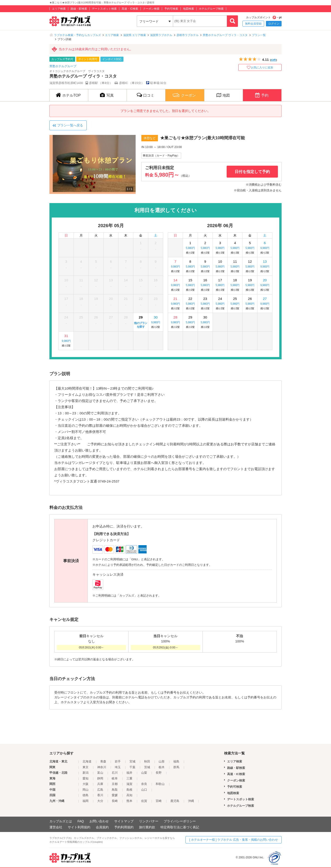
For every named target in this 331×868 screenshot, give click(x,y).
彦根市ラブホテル (188, 35)
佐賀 (144, 801)
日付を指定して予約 (252, 172)
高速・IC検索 (130, 9)
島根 (129, 790)
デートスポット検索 (104, 9)
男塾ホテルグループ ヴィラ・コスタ (225, 35)
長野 (159, 773)
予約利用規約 (124, 827)
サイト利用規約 (79, 827)
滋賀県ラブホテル (161, 35)
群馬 (176, 767)
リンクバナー (149, 821)
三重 (129, 778)
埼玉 (118, 767)
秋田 (147, 761)
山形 (162, 761)
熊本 (129, 801)
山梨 (144, 773)
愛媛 (115, 795)
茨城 (147, 767)
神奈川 (102, 767)
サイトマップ (124, 821)
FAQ (81, 821)
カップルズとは (61, 821)
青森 (103, 761)
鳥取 (115, 790)
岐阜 (115, 778)
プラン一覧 (259, 35)
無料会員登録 (253, 24)
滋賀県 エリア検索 (135, 35)
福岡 (86, 801)
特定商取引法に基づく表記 (180, 827)
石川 (115, 773)
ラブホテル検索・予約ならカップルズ (77, 35)
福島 (176, 761)
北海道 (87, 761)
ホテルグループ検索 (211, 9)
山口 (144, 790)
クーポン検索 (151, 9)
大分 (100, 801)
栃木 (162, 767)
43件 (273, 60)
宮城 (132, 761)
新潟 (86, 773)
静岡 (100, 778)
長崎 (115, 801)
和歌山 (160, 784)
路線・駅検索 (79, 9)
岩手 (118, 761)
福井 (129, 773)
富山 (100, 773)
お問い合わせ (99, 821)
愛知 (86, 778)
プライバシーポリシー (180, 821)
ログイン (274, 24)
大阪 (86, 784)
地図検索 (188, 9)
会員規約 (102, 827)
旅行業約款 (147, 827)
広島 (100, 790)
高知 (129, 795)
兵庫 (100, 784)
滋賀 (129, 784)
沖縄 (191, 801)
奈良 (144, 784)
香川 (100, 795)
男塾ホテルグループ (63, 66)
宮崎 (159, 801)
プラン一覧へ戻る (70, 125)
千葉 (132, 767)
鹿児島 (175, 801)
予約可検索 (171, 9)
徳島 (86, 795)
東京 (86, 767)
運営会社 (56, 827)
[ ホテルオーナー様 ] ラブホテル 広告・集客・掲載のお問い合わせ (234, 840)
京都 (115, 784)
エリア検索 (59, 9)
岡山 (86, 790)
